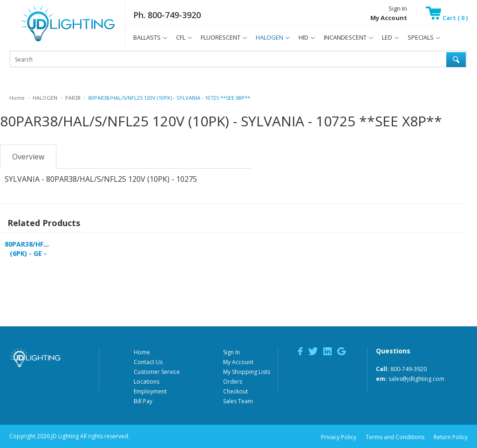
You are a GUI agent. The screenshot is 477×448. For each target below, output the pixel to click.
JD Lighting (55, 41)
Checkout (235, 391)
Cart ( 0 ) (447, 18)
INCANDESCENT (345, 37)
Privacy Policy (339, 437)
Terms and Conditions (395, 437)
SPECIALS (421, 37)
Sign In (398, 8)
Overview (28, 157)
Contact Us (148, 362)
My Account (238, 362)
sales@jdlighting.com (416, 379)
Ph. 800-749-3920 (167, 15)
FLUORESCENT (221, 37)
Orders (233, 382)
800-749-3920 (409, 369)
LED (387, 37)
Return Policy (451, 437)
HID (303, 37)
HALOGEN (269, 37)
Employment (150, 391)
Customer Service (157, 372)
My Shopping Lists (247, 372)
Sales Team (238, 401)
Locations (147, 382)
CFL (181, 37)
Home (142, 352)
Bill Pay (143, 401)
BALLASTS (147, 37)
